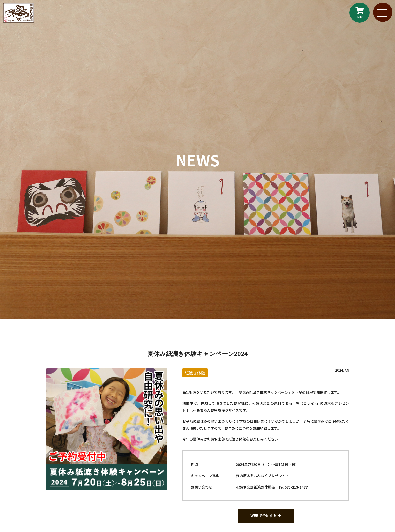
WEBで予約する (263, 516)
